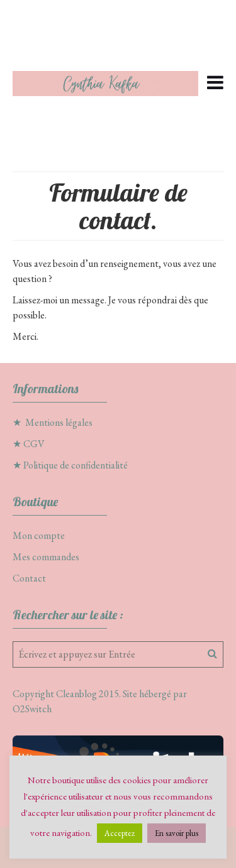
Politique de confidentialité (76, 465)
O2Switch (32, 709)
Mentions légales (59, 422)
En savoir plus (177, 833)
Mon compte (39, 535)
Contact (29, 578)
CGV (34, 444)
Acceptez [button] (120, 833)
